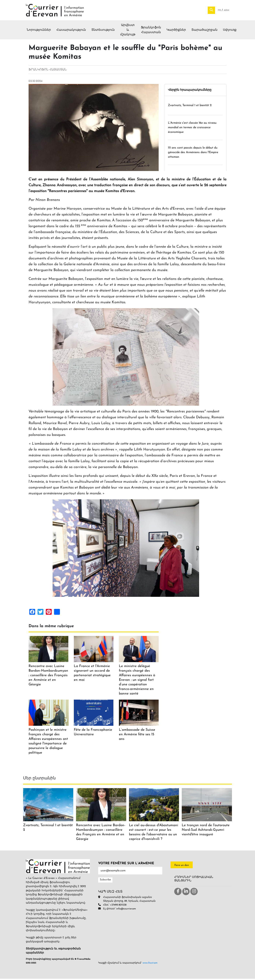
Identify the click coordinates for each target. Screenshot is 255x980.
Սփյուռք (230, 31)
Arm (226, 11)
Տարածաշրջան (204, 31)
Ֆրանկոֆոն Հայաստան (151, 31)
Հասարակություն (71, 31)
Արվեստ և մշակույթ (128, 31)
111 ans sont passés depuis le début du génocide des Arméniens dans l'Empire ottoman (193, 154)
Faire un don (182, 867)
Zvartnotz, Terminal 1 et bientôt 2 (190, 107)
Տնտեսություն (103, 31)
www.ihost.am (150, 964)
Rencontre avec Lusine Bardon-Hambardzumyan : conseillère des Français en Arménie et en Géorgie (48, 677)
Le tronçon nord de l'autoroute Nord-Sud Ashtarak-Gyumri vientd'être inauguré (206, 831)
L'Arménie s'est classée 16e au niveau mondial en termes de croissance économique (192, 129)
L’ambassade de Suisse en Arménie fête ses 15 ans (137, 736)
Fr (220, 11)
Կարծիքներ (176, 31)
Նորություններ (39, 31)
